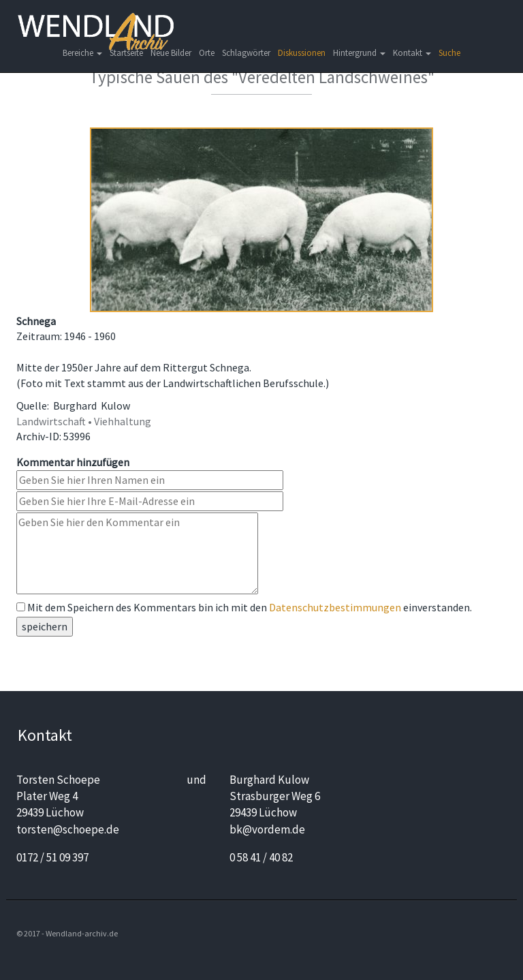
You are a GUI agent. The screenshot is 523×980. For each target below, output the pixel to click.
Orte (207, 53)
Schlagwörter (246, 53)
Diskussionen (302, 53)
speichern (45, 626)
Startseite (126, 53)
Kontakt (412, 53)
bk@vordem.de (267, 829)
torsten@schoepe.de (68, 829)
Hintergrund (359, 53)
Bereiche (82, 53)
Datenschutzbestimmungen (335, 607)
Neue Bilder (171, 53)
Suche (449, 53)
